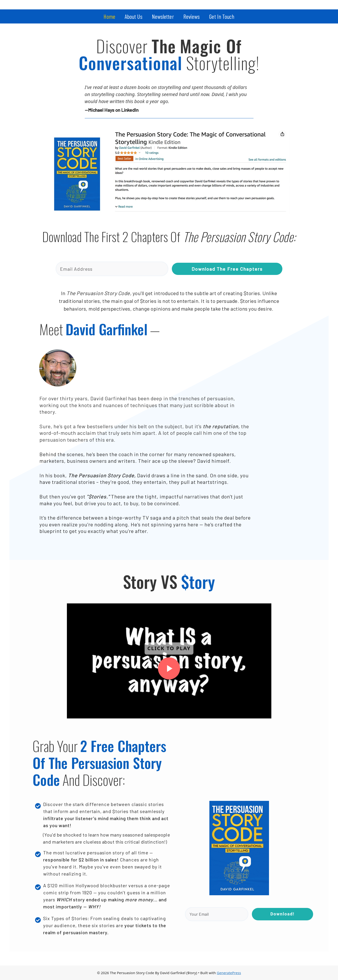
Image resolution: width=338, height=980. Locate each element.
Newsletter (163, 16)
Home (109, 16)
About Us (134, 16)
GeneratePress (229, 973)
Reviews (192, 16)
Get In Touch (222, 16)
